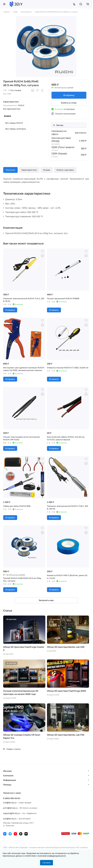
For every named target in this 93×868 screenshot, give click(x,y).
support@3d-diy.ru (12, 813)
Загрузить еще (46, 600)
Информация (10, 780)
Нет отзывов (15, 90)
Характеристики (29, 170)
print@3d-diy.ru (10, 808)
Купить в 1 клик (69, 103)
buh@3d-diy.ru (10, 819)
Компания (8, 775)
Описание (10, 170)
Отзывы (47, 170)
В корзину (69, 95)
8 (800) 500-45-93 (11, 798)
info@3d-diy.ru (10, 803)
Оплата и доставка (65, 170)
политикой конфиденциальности (52, 856)
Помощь (7, 785)
